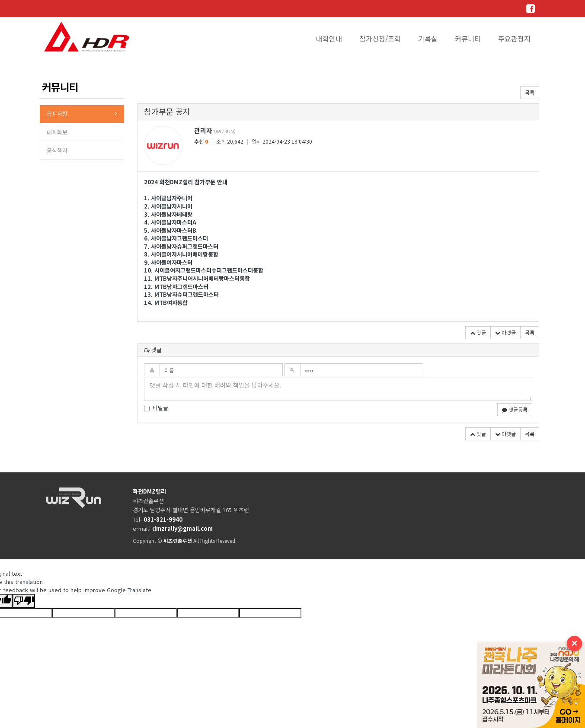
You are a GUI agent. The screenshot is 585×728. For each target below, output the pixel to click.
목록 (530, 92)
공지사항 (57, 114)
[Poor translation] (24, 601)
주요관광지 (514, 38)
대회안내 (329, 38)
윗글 (478, 332)
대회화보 (57, 132)
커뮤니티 (468, 38)
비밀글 (156, 408)
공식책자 (57, 150)
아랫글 (505, 332)
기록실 (428, 38)
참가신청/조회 (380, 38)
